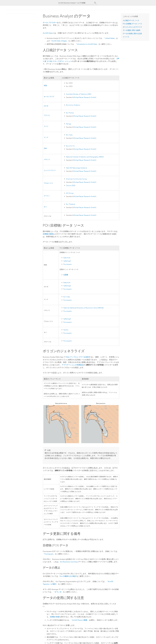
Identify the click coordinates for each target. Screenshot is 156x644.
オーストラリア (49, 97)
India (69, 135)
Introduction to (87, 44)
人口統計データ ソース (131, 20)
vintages (59, 41)
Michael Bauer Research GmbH (85, 97)
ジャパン (70, 146)
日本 (45, 148)
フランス (47, 115)
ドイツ (46, 126)
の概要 (80, 620)
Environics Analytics (73, 105)
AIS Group (70, 193)
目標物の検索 (48, 234)
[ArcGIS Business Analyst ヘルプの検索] (76, 3)
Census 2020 (71, 185)
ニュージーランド (50, 170)
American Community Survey (76, 179)
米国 (45, 86)
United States (110, 38)
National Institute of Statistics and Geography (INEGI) (85, 157)
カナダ (46, 106)
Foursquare (67, 264)
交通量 (66, 275)
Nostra (66, 330)
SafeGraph (67, 261)
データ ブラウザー (50, 23)
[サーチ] (95, 3)
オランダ (58, 592)
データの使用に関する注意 (132, 34)
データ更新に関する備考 (132, 30)
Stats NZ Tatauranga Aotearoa (77, 168)
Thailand (70, 204)
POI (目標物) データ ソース (132, 24)
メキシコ (47, 159)
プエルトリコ (48, 183)
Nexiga (68, 124)
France (70, 113)
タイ (45, 207)
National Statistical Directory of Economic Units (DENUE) (84, 308)
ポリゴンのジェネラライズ (132, 27)
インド (46, 137)
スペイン (47, 196)
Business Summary (69, 562)
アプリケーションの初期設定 (73, 365)
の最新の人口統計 (68, 576)
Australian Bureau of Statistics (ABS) (79, 94)
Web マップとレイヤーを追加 (77, 357)
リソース (126, 37)
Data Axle (67, 258)
